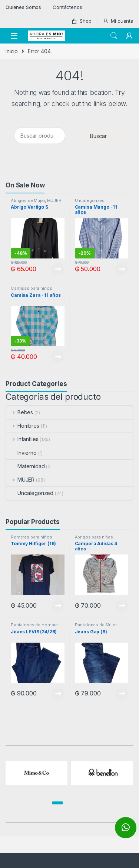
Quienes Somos (23, 7)
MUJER (54, 200)
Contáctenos (67, 7)
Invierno (21, 453)
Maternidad (26, 466)
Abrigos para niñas (94, 537)
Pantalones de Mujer (96, 625)
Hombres (23, 426)
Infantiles (22, 439)
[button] (57, 803)
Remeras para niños (31, 537)
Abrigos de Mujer (28, 200)
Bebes (20, 412)
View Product (58, 269)
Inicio (12, 51)
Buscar (98, 136)
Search (114, 36)
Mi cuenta (118, 21)
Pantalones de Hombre (34, 625)
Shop (81, 21)
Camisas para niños (31, 288)
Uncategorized (90, 200)
